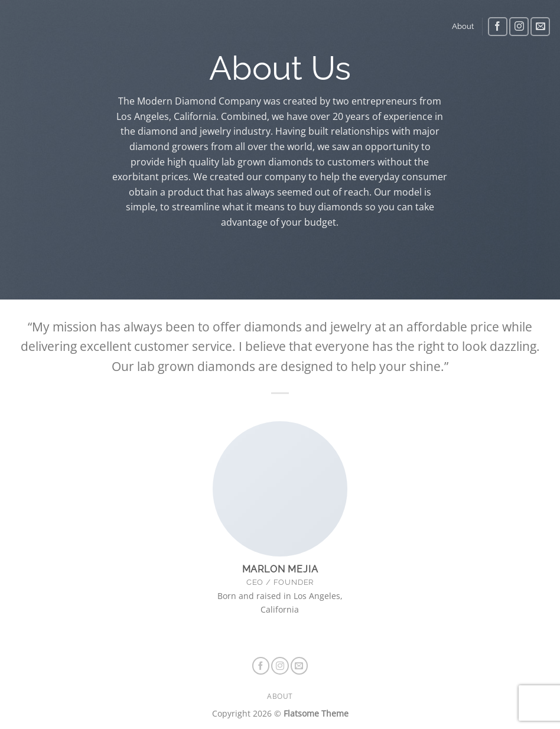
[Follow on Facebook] (498, 27)
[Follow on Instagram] (519, 27)
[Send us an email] (540, 27)
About (463, 26)
